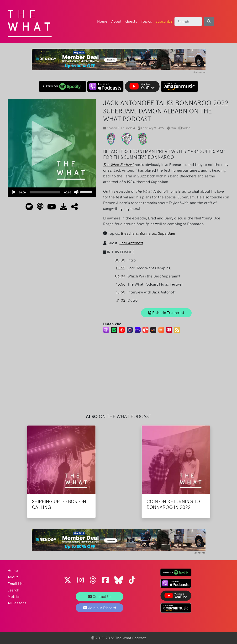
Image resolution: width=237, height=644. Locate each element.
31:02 (121, 300)
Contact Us (100, 597)
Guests (131, 21)
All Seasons (17, 603)
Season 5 (113, 128)
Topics (146, 21)
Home (102, 21)
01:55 (121, 268)
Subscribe (164, 21)
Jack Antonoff (131, 243)
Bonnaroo (148, 233)
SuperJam (167, 233)
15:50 (121, 292)
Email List (16, 584)
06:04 (120, 276)
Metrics (14, 597)
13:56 (121, 284)
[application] (52, 192)
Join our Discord (99, 608)
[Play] (14, 192)
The (31, 19)
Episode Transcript (166, 313)
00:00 (120, 260)
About (116, 21)
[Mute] (76, 192)
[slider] (45, 192)
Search (13, 590)
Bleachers (129, 233)
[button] (73, 208)
